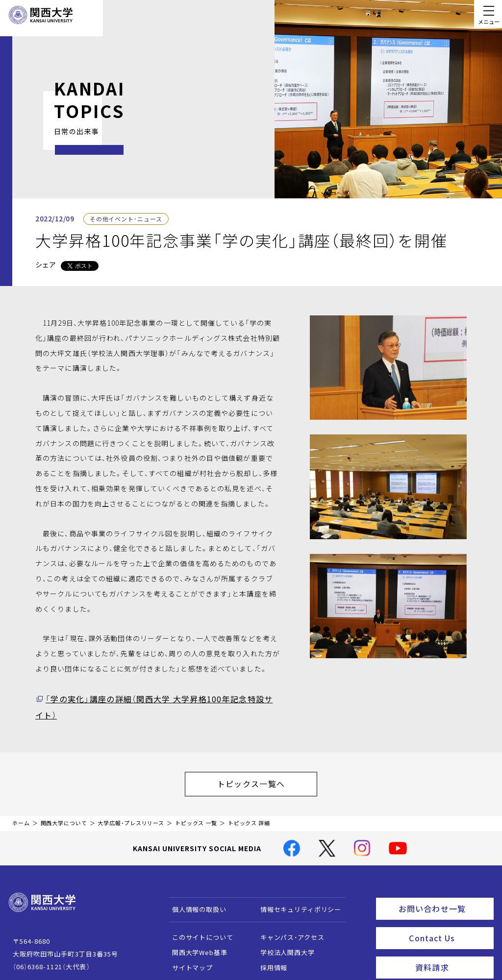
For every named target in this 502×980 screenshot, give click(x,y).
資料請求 (451, 939)
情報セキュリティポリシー (296, 887)
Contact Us (448, 912)
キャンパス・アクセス (287, 915)
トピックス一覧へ (261, 765)
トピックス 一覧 (196, 801)
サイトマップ (188, 945)
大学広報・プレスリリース (131, 801)
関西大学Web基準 (195, 930)
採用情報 (269, 945)
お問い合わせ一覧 (444, 885)
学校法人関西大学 (283, 930)
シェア (46, 264)
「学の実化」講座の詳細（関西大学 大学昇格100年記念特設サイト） (154, 698)
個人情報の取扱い (194, 887)
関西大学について (64, 801)
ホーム (21, 801)
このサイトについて (198, 915)
